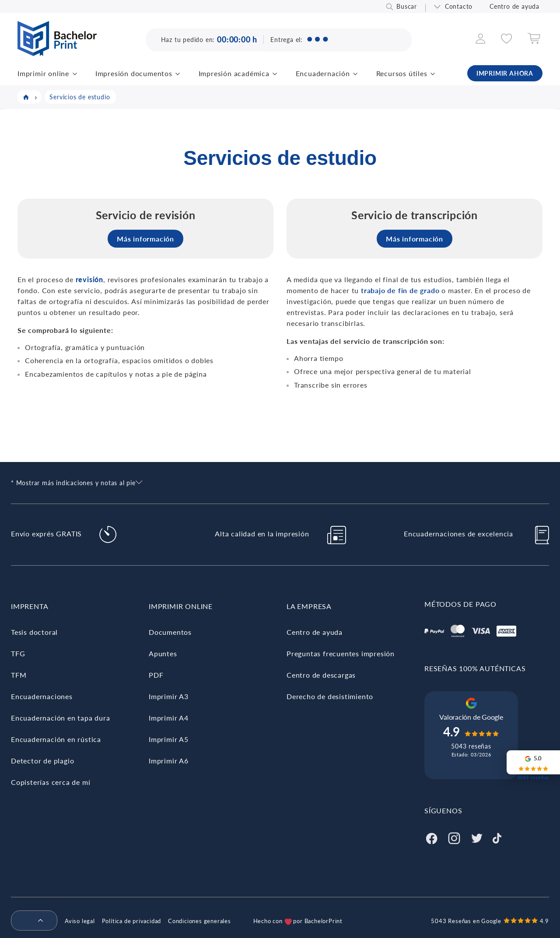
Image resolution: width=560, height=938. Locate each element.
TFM (19, 675)
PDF (156, 675)
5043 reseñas (471, 746)
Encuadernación (323, 73)
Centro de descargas (321, 675)
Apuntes (163, 653)
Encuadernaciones (42, 696)
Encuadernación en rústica (56, 739)
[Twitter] (477, 837)
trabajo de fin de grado (400, 290)
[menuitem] (31, 921)
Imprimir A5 (169, 739)
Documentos (170, 632)
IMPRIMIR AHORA (505, 73)
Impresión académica (234, 73)
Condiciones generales (199, 921)
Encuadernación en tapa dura (61, 718)
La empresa (309, 606)
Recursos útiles (402, 73)
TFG (18, 653)
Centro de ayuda (514, 6)
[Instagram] (454, 837)
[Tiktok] (497, 837)
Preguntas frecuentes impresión (341, 653)
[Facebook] (431, 837)
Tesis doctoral (34, 632)
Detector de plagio (42, 761)
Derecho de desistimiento (330, 696)
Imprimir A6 (169, 761)
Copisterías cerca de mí (51, 782)
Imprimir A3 (169, 696)
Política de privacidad (132, 921)
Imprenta (30, 606)
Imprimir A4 (169, 718)
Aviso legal (80, 921)
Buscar (407, 6)
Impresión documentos (134, 73)
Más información (145, 239)
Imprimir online (43, 73)
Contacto (459, 6)
